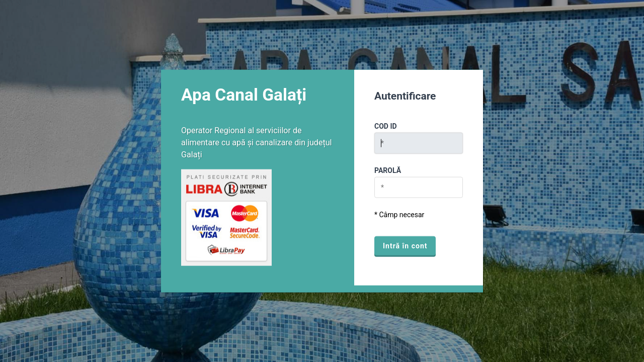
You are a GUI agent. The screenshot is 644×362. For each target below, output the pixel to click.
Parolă (388, 170)
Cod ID (386, 126)
